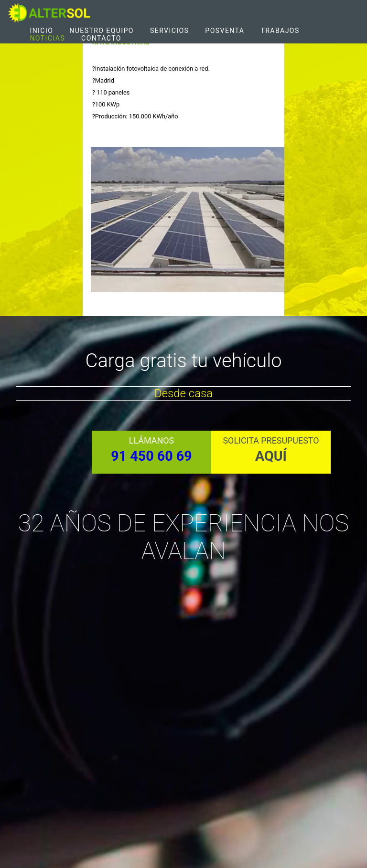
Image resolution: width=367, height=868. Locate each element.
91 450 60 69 (151, 456)
